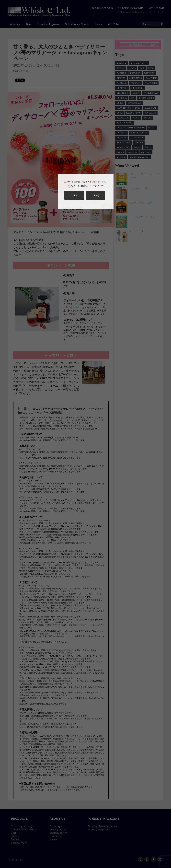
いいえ (95, 195)
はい (74, 195)
